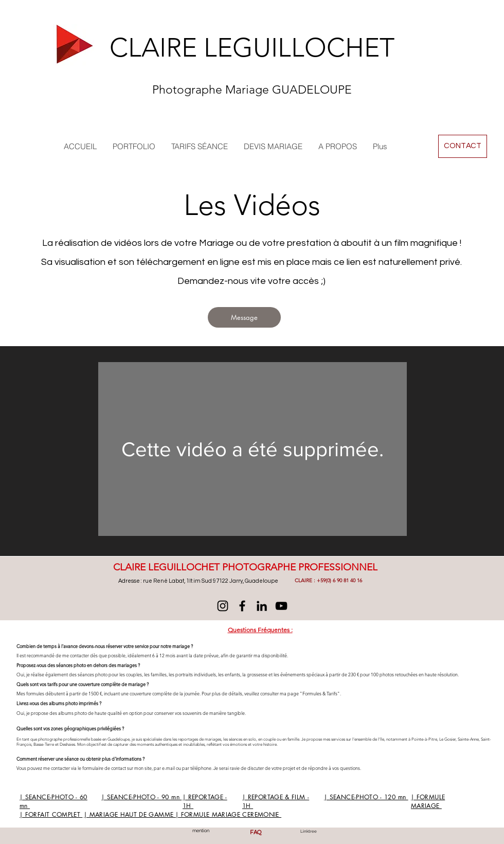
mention (201, 831)
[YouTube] (281, 606)
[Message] (244, 317)
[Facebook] (242, 606)
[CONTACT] (463, 146)
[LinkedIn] (262, 606)
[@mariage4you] (223, 606)
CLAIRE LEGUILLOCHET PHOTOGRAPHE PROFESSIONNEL (245, 567)
